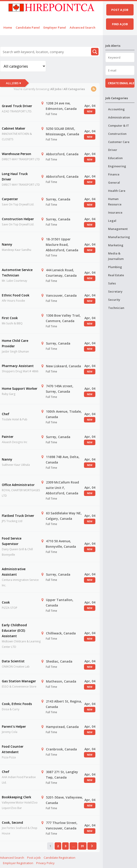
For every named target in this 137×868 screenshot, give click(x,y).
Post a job (120, 10)
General (114, 182)
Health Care (117, 191)
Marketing (116, 245)
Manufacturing (119, 237)
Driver (113, 150)
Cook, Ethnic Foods (17, 704)
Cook (6, 602)
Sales (112, 283)
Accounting (116, 109)
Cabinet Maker (14, 128)
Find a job (120, 24)
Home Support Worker (20, 388)
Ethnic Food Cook (16, 295)
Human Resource (115, 202)
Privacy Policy (45, 863)
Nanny (7, 244)
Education (115, 158)
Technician (116, 308)
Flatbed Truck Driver (18, 516)
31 (82, 846)
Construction (117, 134)
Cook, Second (12, 822)
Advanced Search (82, 27)
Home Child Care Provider (15, 343)
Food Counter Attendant (13, 749)
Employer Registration (18, 863)
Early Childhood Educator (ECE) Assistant (14, 630)
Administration (119, 117)
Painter (8, 437)
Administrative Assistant (14, 572)
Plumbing (115, 267)
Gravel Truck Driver (17, 106)
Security (114, 300)
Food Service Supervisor (12, 541)
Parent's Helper (14, 726)
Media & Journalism (116, 256)
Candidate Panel (28, 27)
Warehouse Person (16, 154)
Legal (112, 221)
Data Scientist (13, 661)
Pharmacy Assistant (18, 366)
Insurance (115, 212)
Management (118, 229)
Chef (6, 414)
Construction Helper (18, 219)
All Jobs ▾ (13, 83)
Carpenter (10, 199)
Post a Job (34, 858)
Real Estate (116, 275)
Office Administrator (18, 485)
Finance (114, 174)
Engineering (117, 166)
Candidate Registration (60, 858)
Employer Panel (55, 27)
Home (8, 27)
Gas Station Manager (19, 681)
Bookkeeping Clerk (16, 797)
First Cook (10, 318)
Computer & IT (119, 126)
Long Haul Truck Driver (15, 176)
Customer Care (119, 142)
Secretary (115, 291)
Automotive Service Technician (17, 272)
